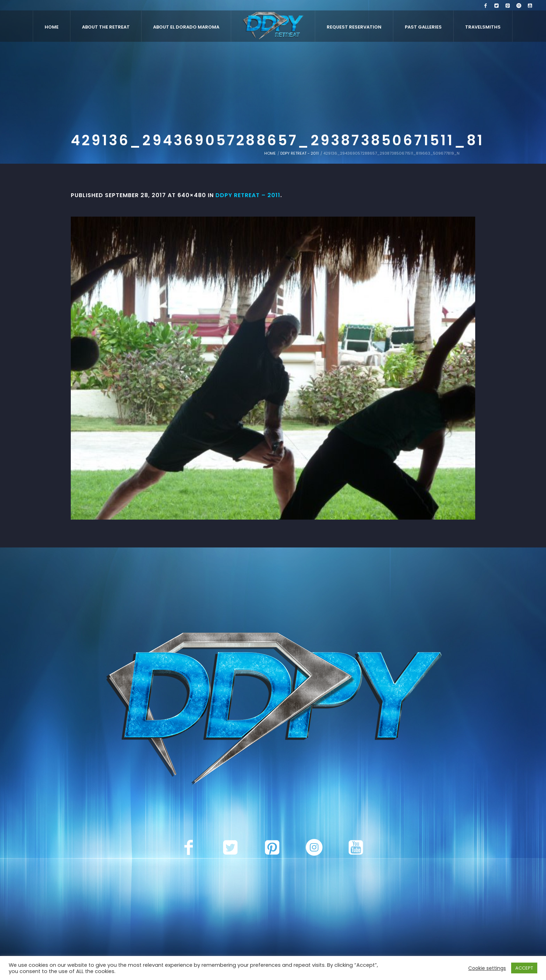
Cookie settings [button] (487, 968)
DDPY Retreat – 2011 (248, 195)
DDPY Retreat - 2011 (299, 153)
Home (270, 153)
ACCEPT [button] (524, 968)
